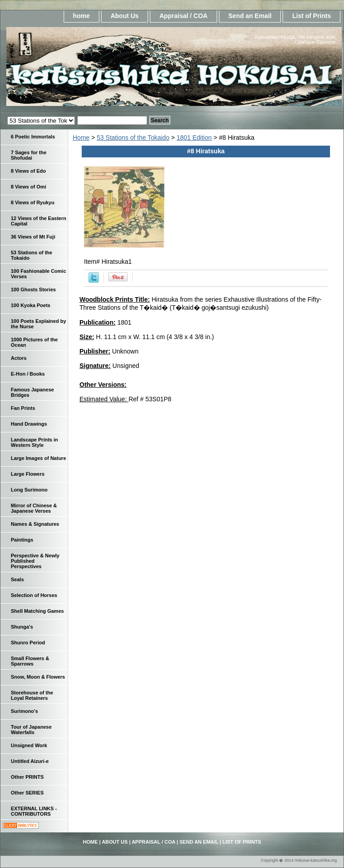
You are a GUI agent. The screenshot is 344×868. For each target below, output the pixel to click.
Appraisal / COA (184, 16)
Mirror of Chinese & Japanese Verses (34, 508)
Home (81, 138)
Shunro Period (28, 643)
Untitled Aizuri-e (30, 761)
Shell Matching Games (37, 611)
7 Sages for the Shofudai (29, 155)
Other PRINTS (27, 777)
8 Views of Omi (28, 187)
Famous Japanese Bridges (32, 392)
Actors (19, 358)
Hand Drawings (29, 424)
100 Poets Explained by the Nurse (38, 324)
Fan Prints (23, 408)
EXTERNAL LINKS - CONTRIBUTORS (34, 811)
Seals (17, 579)
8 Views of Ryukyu (33, 202)
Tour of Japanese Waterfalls (31, 730)
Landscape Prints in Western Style (35, 442)
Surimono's (24, 711)
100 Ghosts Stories (33, 289)
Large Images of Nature (38, 458)
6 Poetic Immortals (33, 137)
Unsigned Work (29, 745)
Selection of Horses (34, 595)
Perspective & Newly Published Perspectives (35, 561)
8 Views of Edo (28, 171)
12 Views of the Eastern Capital (39, 221)
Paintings (22, 540)
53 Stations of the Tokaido (133, 138)
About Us (125, 16)
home (81, 16)
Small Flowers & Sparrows (30, 661)
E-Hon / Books (28, 374)
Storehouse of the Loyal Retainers (32, 695)
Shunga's (22, 627)
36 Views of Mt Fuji (33, 237)
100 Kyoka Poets (30, 305)
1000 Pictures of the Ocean (34, 342)
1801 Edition (194, 138)
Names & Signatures (35, 524)
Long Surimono (29, 490)
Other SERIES (27, 793)
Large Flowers (28, 474)
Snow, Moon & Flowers (38, 677)
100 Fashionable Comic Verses (38, 274)
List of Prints (311, 16)
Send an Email (250, 16)
